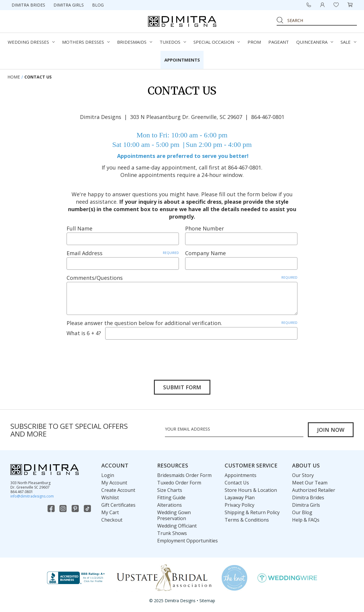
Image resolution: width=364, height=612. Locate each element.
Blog (98, 5)
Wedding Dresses (31, 42)
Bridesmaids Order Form (184, 476)
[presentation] (112, 355)
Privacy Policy (239, 505)
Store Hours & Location (251, 490)
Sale (348, 42)
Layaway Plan (240, 498)
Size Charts (170, 490)
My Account (114, 483)
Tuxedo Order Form (179, 483)
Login (108, 476)
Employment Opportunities (187, 541)
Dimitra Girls (69, 5)
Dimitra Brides (28, 5)
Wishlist (110, 498)
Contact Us (237, 483)
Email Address (123, 253)
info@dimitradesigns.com (32, 496)
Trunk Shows (172, 533)
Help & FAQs (306, 520)
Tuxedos (173, 42)
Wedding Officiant (177, 526)
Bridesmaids (135, 42)
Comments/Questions (182, 278)
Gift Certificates (118, 505)
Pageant (279, 42)
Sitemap (207, 601)
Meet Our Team (310, 483)
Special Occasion (217, 42)
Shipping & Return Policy (252, 513)
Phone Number (205, 228)
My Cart (110, 513)
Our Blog (302, 513)
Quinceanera (315, 42)
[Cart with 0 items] (350, 5)
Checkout (112, 520)
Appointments (182, 60)
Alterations (170, 505)
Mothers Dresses (86, 42)
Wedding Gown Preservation (174, 516)
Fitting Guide (171, 498)
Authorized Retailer (314, 490)
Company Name (205, 253)
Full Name (79, 228)
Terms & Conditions (247, 520)
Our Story (303, 476)
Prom (254, 42)
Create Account (118, 490)
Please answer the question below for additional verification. (182, 323)
